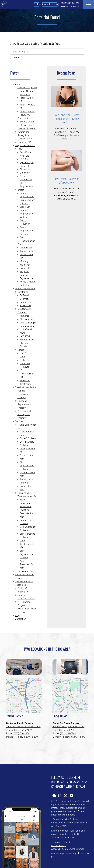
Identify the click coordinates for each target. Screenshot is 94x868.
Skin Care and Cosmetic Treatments (24, 312)
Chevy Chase (26, 125)
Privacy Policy (59, 845)
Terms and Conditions (63, 842)
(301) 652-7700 (70, 3)
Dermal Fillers (27, 302)
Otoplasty (25, 173)
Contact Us (21, 619)
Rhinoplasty (26, 169)
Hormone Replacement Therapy (24, 404)
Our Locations (24, 118)
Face (20, 149)
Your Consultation (26, 598)
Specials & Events (24, 581)
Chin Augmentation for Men (27, 466)
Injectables (23, 292)
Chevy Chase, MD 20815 (65, 730)
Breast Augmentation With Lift (27, 214)
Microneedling (27, 340)
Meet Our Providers (27, 128)
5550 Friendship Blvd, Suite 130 (68, 726)
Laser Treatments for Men (27, 544)
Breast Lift (25, 207)
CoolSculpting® (28, 322)
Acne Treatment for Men (27, 564)
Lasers (21, 350)
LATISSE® (25, 336)
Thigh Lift (25, 271)
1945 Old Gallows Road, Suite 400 (23, 726)
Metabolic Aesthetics (26, 387)
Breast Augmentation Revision (27, 231)
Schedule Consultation (49, 4)
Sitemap (80, 849)
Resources (20, 585)
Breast (21, 190)
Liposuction (26, 248)
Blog (17, 615)
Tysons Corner (27, 122)
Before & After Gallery (26, 571)
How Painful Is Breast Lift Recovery (66, 181)
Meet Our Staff (25, 139)
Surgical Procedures (25, 145)
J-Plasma (25, 360)
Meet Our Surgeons (27, 87)
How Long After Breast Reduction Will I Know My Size (66, 119)
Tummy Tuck (26, 251)
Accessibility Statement (63, 849)
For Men (19, 421)
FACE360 (25, 159)
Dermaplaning (27, 326)
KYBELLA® (26, 305)
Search (16, 58)
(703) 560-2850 (69, 7)
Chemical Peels (28, 319)
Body (20, 244)
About (18, 84)
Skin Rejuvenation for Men (26, 554)
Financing (22, 595)
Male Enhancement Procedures (27, 503)
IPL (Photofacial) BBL (26, 374)
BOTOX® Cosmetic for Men (26, 513)
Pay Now (36, 4)
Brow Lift (24, 166)
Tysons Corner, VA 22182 (19, 730)
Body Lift (24, 268)
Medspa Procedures (25, 288)
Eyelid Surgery (27, 162)
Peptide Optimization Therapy (24, 394)
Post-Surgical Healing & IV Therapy (24, 414)
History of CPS (25, 142)
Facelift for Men (28, 438)
